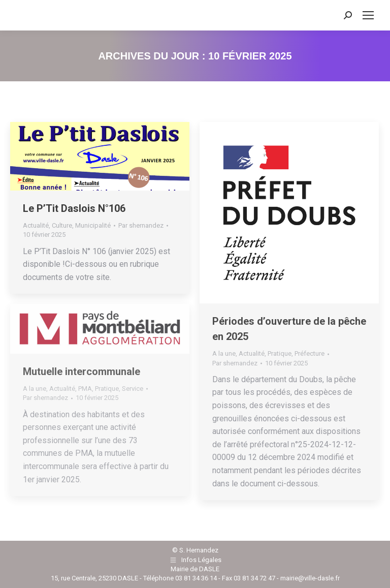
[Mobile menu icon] (368, 15)
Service (133, 389)
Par (141, 225)
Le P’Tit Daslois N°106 (74, 208)
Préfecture (310, 353)
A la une (224, 353)
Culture (62, 225)
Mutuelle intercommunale (82, 372)
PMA (85, 389)
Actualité (36, 225)
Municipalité (93, 225)
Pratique (280, 353)
